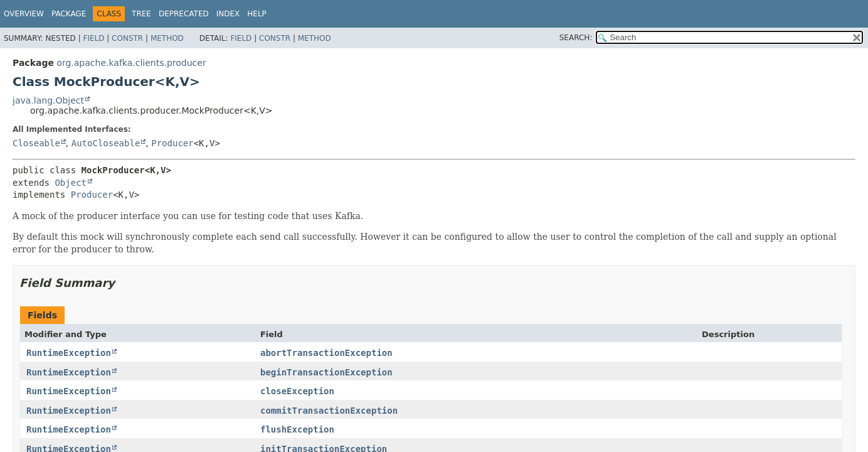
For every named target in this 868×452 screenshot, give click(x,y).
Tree (141, 14)
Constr (127, 38)
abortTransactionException (326, 353)
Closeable (36, 143)
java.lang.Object (48, 100)
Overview (24, 14)
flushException (297, 429)
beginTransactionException (326, 372)
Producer (172, 143)
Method (167, 38)
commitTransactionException (329, 411)
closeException (297, 391)
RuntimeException (69, 353)
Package (69, 14)
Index (228, 14)
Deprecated (184, 14)
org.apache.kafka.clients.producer (131, 63)
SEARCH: (576, 38)
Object (71, 183)
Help (257, 14)
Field (93, 38)
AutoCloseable (106, 143)
